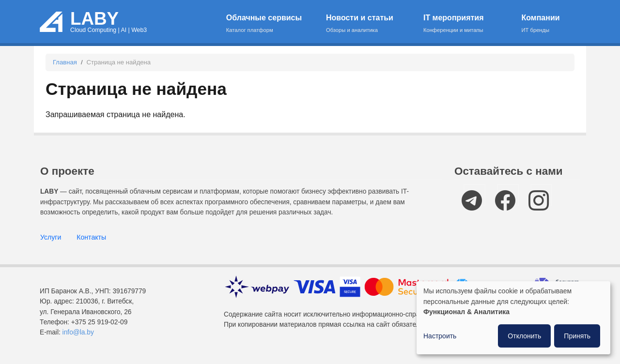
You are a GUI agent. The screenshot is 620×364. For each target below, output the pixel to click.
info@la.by (78, 332)
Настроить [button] (440, 336)
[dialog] (513, 318)
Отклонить (524, 336)
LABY (94, 19)
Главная (65, 62)
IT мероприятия (466, 24)
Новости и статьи (368, 24)
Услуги (51, 237)
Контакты (91, 237)
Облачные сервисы (270, 24)
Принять (577, 336)
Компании (545, 24)
